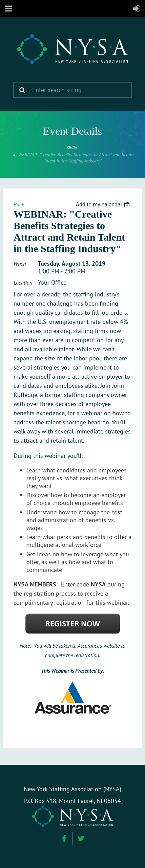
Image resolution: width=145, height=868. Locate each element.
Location (23, 283)
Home (73, 147)
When (20, 264)
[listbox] (103, 205)
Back (19, 204)
